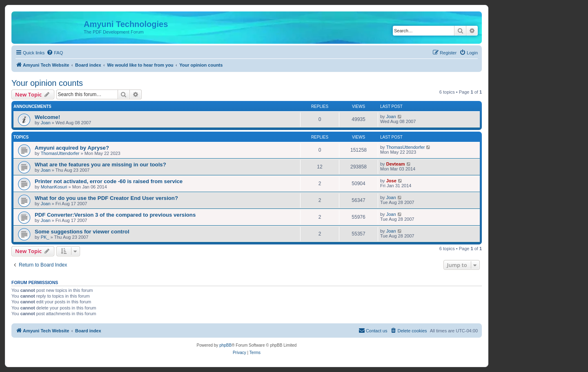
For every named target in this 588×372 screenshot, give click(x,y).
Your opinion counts (47, 83)
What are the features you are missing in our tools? (100, 165)
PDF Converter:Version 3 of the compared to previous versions (115, 215)
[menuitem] (55, 53)
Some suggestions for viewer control (82, 232)
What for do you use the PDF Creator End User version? (106, 198)
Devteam (396, 164)
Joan (46, 123)
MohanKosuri (54, 187)
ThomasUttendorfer (60, 153)
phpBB (225, 345)
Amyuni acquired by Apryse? (72, 148)
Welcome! (47, 117)
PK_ (45, 237)
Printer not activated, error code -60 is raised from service (109, 181)
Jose (391, 181)
